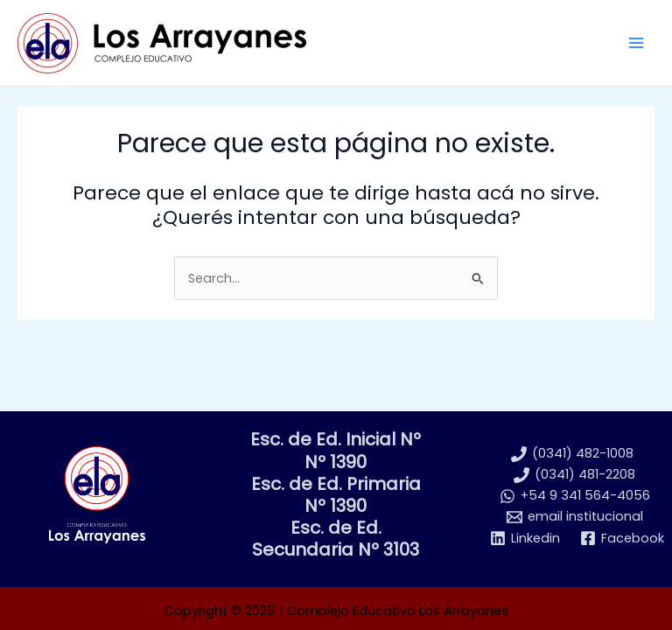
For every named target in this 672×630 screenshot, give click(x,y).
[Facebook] (623, 538)
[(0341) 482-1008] (572, 454)
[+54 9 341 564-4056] (575, 496)
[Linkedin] (525, 538)
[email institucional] (575, 517)
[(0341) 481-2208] (574, 475)
